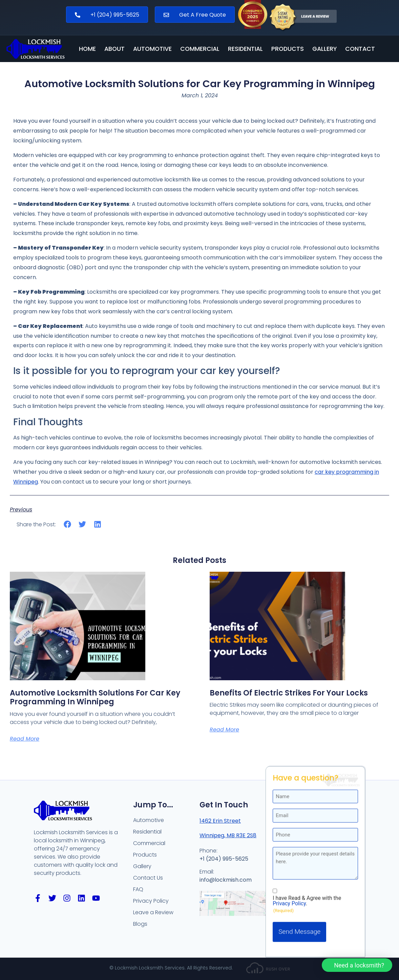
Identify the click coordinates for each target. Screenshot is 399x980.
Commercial (200, 49)
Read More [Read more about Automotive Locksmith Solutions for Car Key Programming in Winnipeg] (25, 739)
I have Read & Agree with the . (307, 787)
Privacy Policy (289, 789)
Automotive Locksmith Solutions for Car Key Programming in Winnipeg (95, 697)
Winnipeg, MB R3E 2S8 (228, 835)
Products (288, 49)
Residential (245, 49)
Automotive (152, 49)
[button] (68, 524)
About (114, 49)
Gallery (324, 49)
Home (87, 49)
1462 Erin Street (220, 821)
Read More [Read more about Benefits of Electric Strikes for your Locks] (224, 730)
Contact (360, 49)
